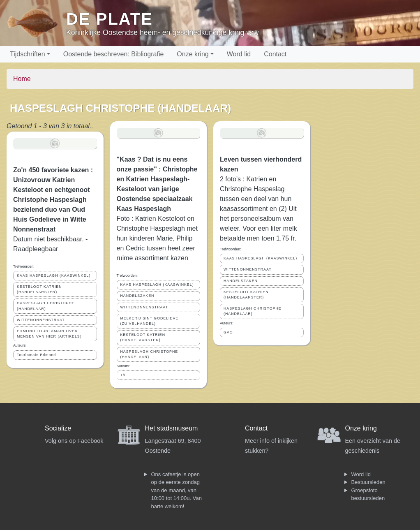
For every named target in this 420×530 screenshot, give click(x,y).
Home (22, 79)
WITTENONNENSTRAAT (41, 320)
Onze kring (193, 54)
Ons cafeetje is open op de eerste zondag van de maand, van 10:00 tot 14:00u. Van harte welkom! (177, 490)
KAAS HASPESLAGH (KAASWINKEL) (54, 275)
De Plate (110, 19)
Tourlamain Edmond (36, 355)
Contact (275, 54)
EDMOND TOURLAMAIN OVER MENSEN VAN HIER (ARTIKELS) (49, 334)
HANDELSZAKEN (137, 296)
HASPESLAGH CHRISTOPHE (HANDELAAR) (46, 306)
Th (123, 375)
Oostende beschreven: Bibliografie (114, 54)
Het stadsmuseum (172, 428)
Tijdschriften (28, 54)
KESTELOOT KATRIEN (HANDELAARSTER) (39, 289)
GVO (228, 332)
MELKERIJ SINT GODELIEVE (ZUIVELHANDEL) (150, 321)
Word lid (239, 54)
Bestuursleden (368, 482)
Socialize (58, 428)
